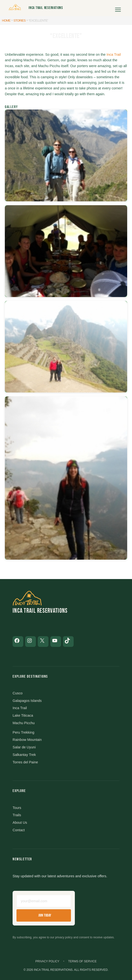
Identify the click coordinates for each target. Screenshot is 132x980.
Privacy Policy (47, 961)
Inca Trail (114, 55)
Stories (20, 20)
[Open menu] (118, 8)
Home (6, 20)
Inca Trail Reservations (46, 8)
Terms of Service (82, 961)
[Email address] (44, 901)
